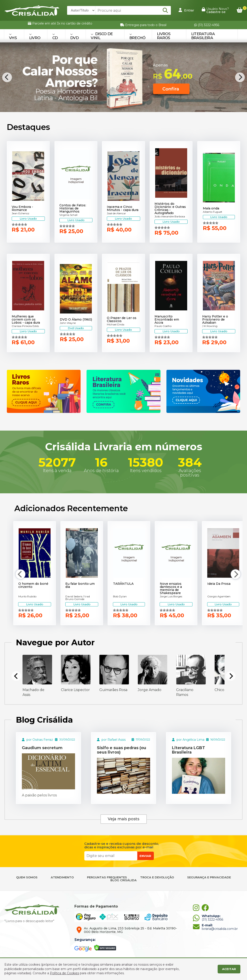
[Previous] (7, 77)
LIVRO (35, 36)
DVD (74, 36)
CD (55, 36)
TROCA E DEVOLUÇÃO (157, 877)
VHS (13, 36)
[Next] (240, 77)
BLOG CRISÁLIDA (123, 880)
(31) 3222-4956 (207, 25)
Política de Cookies (64, 973)
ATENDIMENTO (62, 877)
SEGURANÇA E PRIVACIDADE (209, 877)
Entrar (186, 10)
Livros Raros (164, 36)
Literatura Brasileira (203, 36)
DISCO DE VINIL (102, 36)
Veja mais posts (123, 819)
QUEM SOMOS (27, 877)
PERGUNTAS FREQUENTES (107, 877)
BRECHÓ (137, 36)
